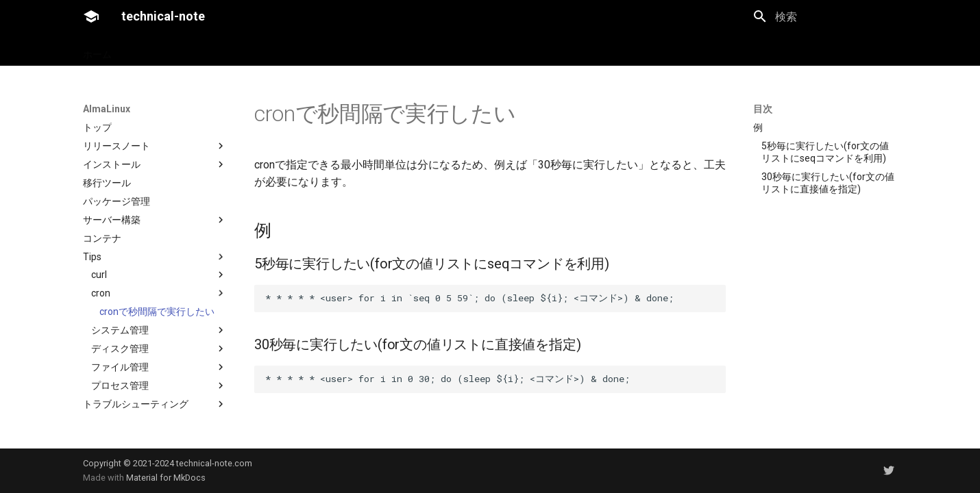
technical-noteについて (277, 50)
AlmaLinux (151, 50)
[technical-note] (91, 16)
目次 (763, 109)
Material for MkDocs (166, 478)
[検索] (825, 16)
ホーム (97, 50)
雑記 (200, 50)
